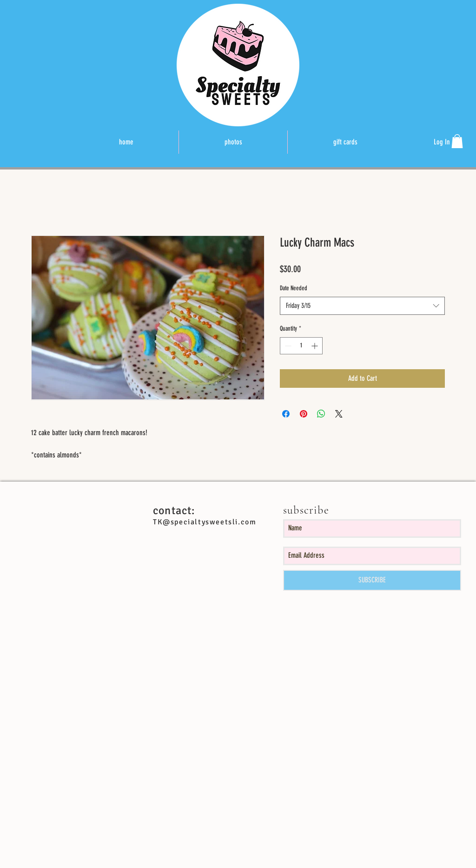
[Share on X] (339, 414)
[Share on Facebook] (286, 414)
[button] (457, 141)
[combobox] (362, 306)
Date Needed (294, 288)
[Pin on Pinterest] (304, 414)
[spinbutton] (301, 346)
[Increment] (315, 346)
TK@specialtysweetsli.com (205, 522)
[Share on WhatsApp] (321, 414)
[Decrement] (287, 346)
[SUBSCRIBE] (372, 580)
